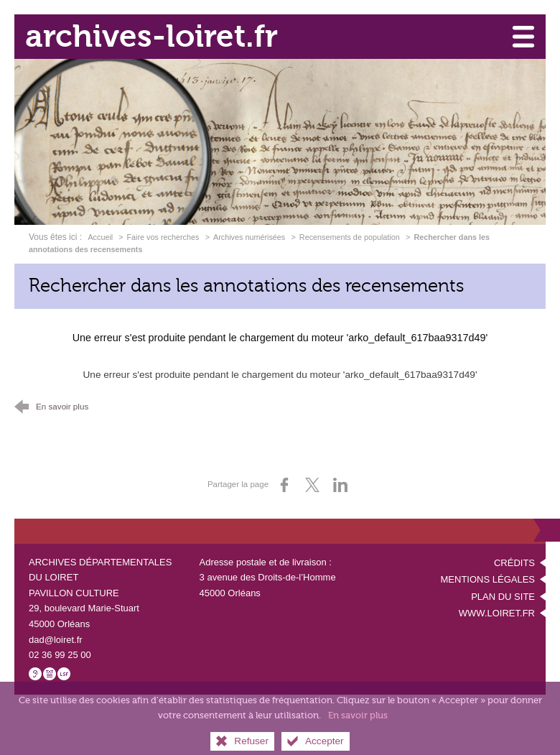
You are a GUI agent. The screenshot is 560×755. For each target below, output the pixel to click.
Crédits (514, 563)
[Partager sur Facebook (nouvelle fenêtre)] (284, 485)
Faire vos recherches (163, 237)
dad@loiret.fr (56, 640)
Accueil (101, 237)
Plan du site (503, 597)
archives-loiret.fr (151, 36)
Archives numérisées (249, 237)
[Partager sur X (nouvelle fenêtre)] (312, 485)
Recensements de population (350, 237)
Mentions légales (488, 579)
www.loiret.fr (497, 613)
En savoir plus (358, 725)
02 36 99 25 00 (60, 655)
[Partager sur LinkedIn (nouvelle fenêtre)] (340, 485)
